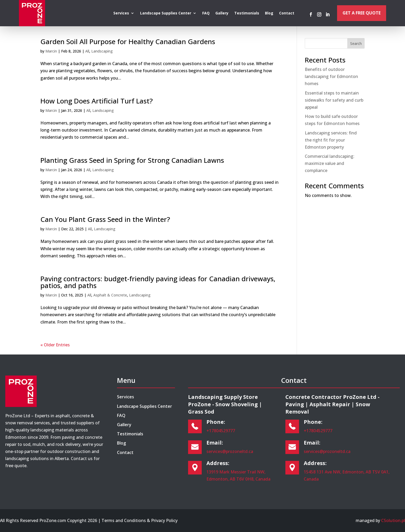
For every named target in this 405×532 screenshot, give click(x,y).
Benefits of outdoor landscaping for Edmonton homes (331, 76)
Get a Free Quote (362, 13)
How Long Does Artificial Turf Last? (97, 101)
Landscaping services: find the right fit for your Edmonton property (331, 140)
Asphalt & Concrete (110, 295)
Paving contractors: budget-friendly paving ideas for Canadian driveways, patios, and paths (158, 282)
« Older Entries (55, 345)
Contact (287, 13)
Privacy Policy (164, 520)
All (87, 51)
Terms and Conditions (124, 520)
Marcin (51, 51)
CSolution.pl (393, 520)
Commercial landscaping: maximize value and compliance (330, 163)
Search (356, 43)
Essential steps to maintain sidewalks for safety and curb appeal (334, 100)
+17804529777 (221, 431)
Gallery (222, 13)
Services (121, 13)
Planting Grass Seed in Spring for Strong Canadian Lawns (132, 160)
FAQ (206, 13)
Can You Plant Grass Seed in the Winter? (105, 219)
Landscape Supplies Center (166, 13)
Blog (269, 13)
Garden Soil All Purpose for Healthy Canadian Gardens (128, 41)
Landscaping (102, 51)
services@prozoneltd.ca (230, 451)
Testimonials (247, 13)
